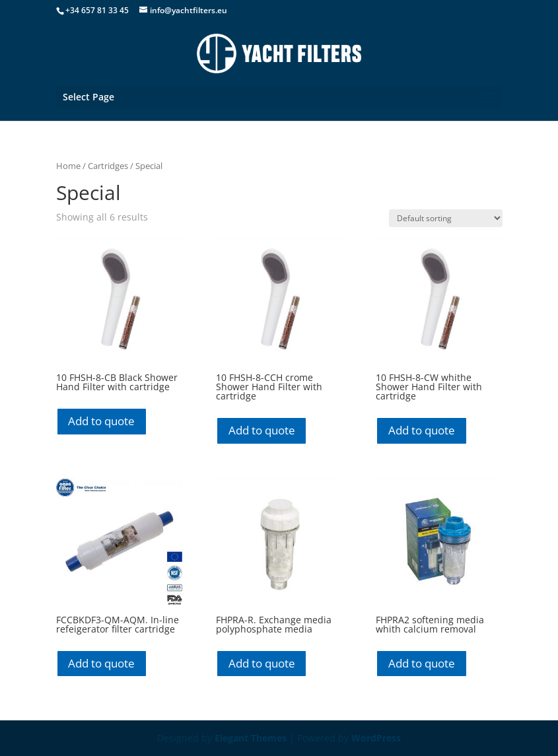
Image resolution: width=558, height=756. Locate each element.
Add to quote (101, 421)
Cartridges (108, 166)
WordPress (376, 738)
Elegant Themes (251, 738)
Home (68, 166)
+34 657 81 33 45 (97, 10)
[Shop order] (446, 218)
